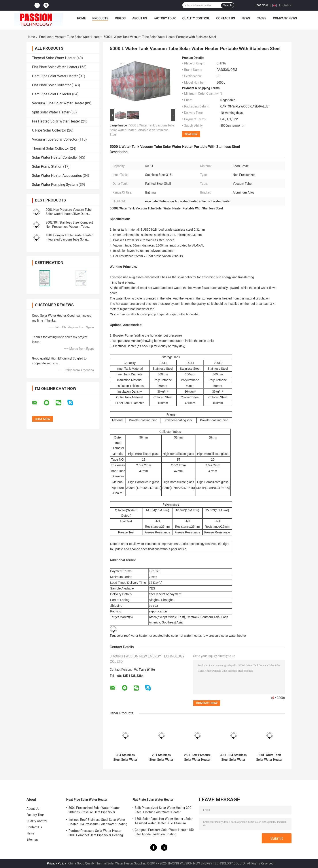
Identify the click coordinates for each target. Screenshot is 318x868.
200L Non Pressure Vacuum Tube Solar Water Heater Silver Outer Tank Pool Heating (69, 214)
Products (100, 18)
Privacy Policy (57, 863)
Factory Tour (165, 18)
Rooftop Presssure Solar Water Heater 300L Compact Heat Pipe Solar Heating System (96, 834)
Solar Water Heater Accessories (57, 176)
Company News (285, 18)
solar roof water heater (132, 636)
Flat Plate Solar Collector (51, 85)
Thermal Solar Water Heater (54, 58)
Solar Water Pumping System (55, 185)
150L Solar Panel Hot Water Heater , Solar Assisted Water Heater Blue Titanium (164, 821)
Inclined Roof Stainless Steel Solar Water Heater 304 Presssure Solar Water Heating (98, 822)
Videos (120, 18)
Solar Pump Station (47, 167)
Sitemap (32, 840)
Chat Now (261, 5)
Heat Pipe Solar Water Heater (55, 76)
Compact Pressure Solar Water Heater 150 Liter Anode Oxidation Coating (164, 832)
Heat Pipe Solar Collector (52, 94)
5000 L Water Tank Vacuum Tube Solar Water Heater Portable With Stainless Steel (142, 130)
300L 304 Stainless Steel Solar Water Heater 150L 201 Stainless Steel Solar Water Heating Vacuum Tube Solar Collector (233, 757)
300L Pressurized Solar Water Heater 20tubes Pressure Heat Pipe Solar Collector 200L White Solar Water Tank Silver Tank (95, 811)
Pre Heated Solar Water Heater (56, 121)
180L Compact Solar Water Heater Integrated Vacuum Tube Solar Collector (69, 239)
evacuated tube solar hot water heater (175, 636)
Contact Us (225, 18)
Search (227, 5)
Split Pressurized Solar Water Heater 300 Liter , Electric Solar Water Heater (163, 810)
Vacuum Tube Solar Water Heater (78, 37)
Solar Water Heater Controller (55, 157)
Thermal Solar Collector (50, 148)
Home (81, 18)
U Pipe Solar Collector (49, 130)
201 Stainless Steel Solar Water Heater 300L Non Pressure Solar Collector (161, 757)
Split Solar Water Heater (51, 112)
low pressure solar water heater (224, 636)
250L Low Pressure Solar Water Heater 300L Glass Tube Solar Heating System (197, 757)
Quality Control (196, 18)
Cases (261, 18)
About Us (140, 18)
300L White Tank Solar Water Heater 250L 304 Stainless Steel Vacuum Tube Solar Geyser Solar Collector (269, 757)
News (246, 18)
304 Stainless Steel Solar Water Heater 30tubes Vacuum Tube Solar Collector (125, 757)
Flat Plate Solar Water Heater (55, 67)
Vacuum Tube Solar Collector (55, 139)
